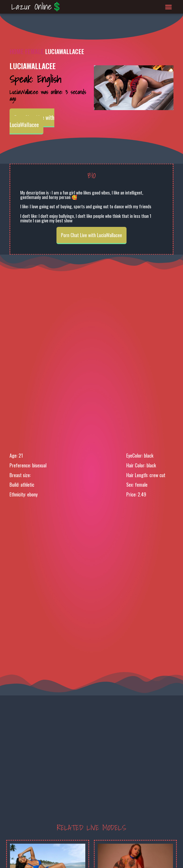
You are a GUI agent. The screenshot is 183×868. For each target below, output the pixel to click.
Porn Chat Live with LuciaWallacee (32, 121)
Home (17, 51)
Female (34, 51)
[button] (169, 7)
